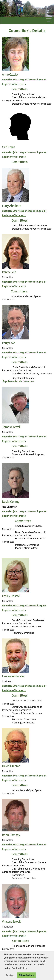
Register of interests (14, 84)
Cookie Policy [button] (19, 968)
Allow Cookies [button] (26, 975)
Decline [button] (10, 975)
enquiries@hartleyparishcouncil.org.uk (24, 606)
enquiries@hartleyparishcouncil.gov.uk (24, 80)
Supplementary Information (18, 381)
